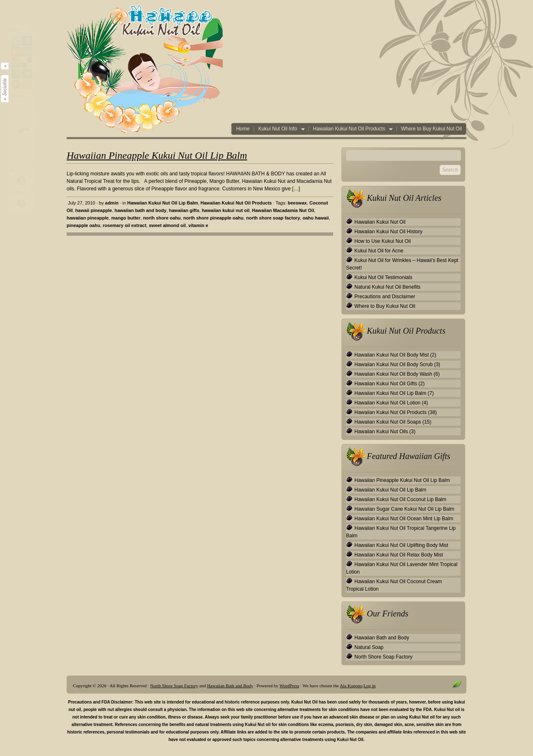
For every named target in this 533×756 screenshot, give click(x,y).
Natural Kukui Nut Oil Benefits (387, 287)
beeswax (297, 203)
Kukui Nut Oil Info (279, 129)
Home (243, 129)
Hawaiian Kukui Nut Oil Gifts (386, 384)
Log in (370, 686)
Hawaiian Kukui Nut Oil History (388, 232)
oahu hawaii (316, 218)
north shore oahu (162, 218)
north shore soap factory (273, 218)
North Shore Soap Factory (383, 657)
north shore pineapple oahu (213, 218)
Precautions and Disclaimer (385, 297)
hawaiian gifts (184, 210)
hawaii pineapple (94, 210)
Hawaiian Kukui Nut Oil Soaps (388, 422)
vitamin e (198, 225)
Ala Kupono (351, 686)
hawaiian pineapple (88, 218)
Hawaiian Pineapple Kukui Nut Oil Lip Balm (157, 155)
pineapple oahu (83, 225)
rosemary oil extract (125, 225)
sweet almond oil (168, 225)
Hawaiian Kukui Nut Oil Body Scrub (394, 364)
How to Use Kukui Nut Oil (382, 241)
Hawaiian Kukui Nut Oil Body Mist (392, 355)
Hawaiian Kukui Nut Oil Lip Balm (162, 203)
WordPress (289, 686)
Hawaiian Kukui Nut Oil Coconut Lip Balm (400, 499)
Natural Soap (369, 647)
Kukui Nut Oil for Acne (379, 251)
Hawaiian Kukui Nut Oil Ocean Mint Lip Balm (404, 519)
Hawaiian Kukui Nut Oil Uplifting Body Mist (401, 545)
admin (112, 203)
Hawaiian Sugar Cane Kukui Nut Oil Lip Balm (404, 509)
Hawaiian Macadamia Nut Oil (283, 210)
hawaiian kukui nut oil (226, 210)
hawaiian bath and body (141, 210)
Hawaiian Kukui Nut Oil (380, 222)
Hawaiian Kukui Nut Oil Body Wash (393, 374)
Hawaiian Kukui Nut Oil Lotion (387, 403)
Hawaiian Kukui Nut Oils (381, 432)
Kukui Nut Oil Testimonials (383, 277)
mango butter (126, 218)
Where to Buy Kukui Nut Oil (431, 129)
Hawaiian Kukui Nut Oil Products (351, 129)
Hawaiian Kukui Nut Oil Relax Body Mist (399, 555)
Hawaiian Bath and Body (382, 638)
